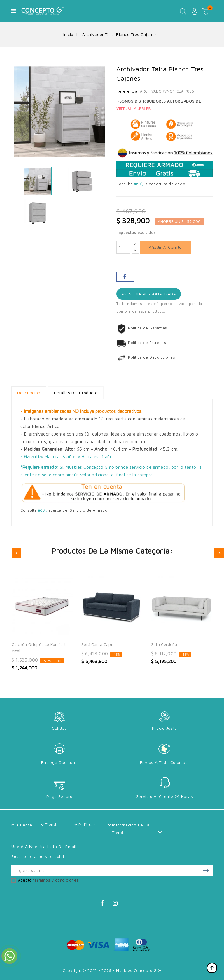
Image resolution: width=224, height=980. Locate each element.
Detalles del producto (76, 393)
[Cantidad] (123, 247)
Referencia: (128, 91)
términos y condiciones (56, 880)
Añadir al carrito (165, 247)
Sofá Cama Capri (97, 644)
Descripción (29, 393)
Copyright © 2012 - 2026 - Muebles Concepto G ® (112, 970)
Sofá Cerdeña (164, 644)
